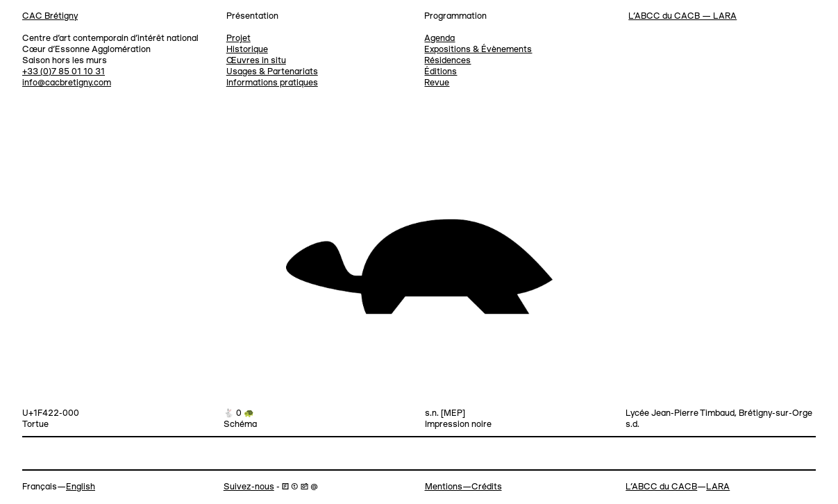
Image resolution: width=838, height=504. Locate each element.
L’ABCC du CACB (661, 487)
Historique (247, 50)
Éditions (441, 72)
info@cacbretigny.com (67, 83)
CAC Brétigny (50, 16)
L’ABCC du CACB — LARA (682, 16)
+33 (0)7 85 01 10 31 (64, 72)
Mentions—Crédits (463, 487)
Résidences (447, 61)
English (81, 487)
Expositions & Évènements (478, 50)
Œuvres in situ (256, 61)
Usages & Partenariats (272, 72)
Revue (437, 83)
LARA (718, 487)
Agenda (439, 39)
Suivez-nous (249, 487)
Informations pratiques (272, 83)
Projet (238, 39)
